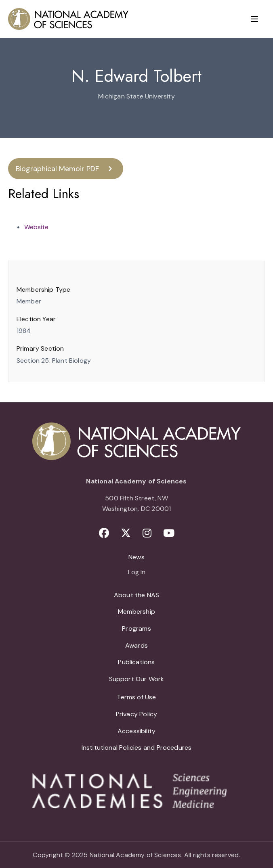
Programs (136, 629)
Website (36, 227)
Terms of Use (136, 697)
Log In (137, 573)
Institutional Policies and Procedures (137, 748)
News (136, 557)
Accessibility (136, 731)
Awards (136, 645)
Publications (136, 662)
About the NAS (136, 595)
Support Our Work (137, 679)
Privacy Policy (137, 714)
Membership (136, 612)
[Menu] (254, 19)
